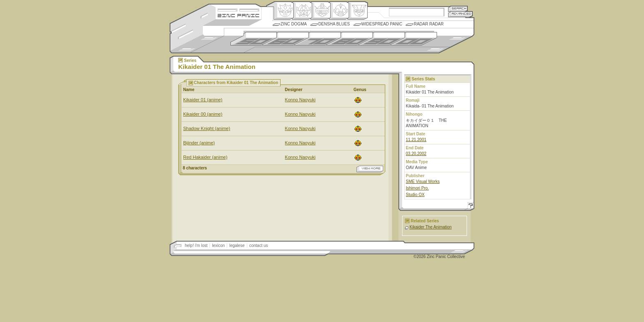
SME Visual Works (423, 182)
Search (458, 8)
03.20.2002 (416, 154)
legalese (237, 245)
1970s (318, 39)
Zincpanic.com (238, 15)
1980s (350, 39)
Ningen (339, 11)
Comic (358, 11)
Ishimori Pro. (417, 188)
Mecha (321, 11)
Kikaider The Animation (431, 227)
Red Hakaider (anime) (205, 157)
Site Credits (238, 9)
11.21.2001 (416, 140)
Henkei (302, 11)
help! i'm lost (196, 245)
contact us (259, 245)
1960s (286, 39)
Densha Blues (334, 24)
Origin (284, 11)
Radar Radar (429, 24)
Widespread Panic (382, 24)
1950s (254, 39)
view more (370, 169)
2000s (414, 39)
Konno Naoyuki (300, 100)
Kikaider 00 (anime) (203, 114)
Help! (469, 207)
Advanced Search (460, 14)
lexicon (218, 245)
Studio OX (415, 195)
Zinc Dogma (294, 24)
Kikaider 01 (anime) (203, 100)
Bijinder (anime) (199, 143)
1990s (382, 39)
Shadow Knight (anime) (207, 128)
